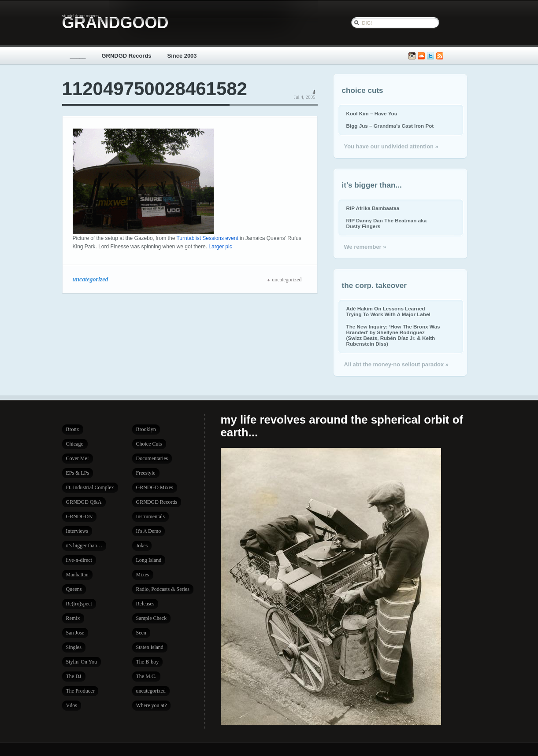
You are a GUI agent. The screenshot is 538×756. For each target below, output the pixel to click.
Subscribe (440, 56)
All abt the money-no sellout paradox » (396, 364)
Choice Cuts (149, 444)
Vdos (72, 705)
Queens (74, 589)
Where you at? (152, 705)
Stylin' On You (82, 662)
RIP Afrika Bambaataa (373, 208)
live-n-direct (79, 560)
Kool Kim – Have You (372, 113)
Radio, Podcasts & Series (163, 589)
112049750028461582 (155, 89)
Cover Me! (78, 458)
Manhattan (77, 575)
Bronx (73, 429)
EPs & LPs (78, 473)
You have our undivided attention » (391, 146)
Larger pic (220, 247)
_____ (78, 56)
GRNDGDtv (80, 516)
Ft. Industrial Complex (90, 487)
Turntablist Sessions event (207, 238)
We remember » (365, 247)
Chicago (75, 444)
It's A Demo (149, 531)
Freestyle (146, 473)
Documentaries (152, 458)
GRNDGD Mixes (155, 487)
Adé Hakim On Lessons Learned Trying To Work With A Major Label (388, 311)
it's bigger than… (84, 546)
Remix (73, 618)
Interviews (77, 531)
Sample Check (152, 618)
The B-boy (148, 662)
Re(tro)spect (79, 604)
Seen (141, 633)
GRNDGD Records (127, 56)
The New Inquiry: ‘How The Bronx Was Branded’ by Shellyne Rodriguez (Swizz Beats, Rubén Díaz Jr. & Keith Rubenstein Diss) (393, 335)
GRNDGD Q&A (84, 502)
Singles (74, 647)
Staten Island (150, 647)
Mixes (143, 575)
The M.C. (146, 676)
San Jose (75, 633)
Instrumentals (150, 516)
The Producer (80, 691)
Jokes (142, 546)
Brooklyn (146, 429)
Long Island (149, 560)
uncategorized (91, 279)
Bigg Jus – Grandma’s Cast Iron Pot (390, 126)
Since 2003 (182, 56)
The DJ (74, 676)
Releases (145, 604)
